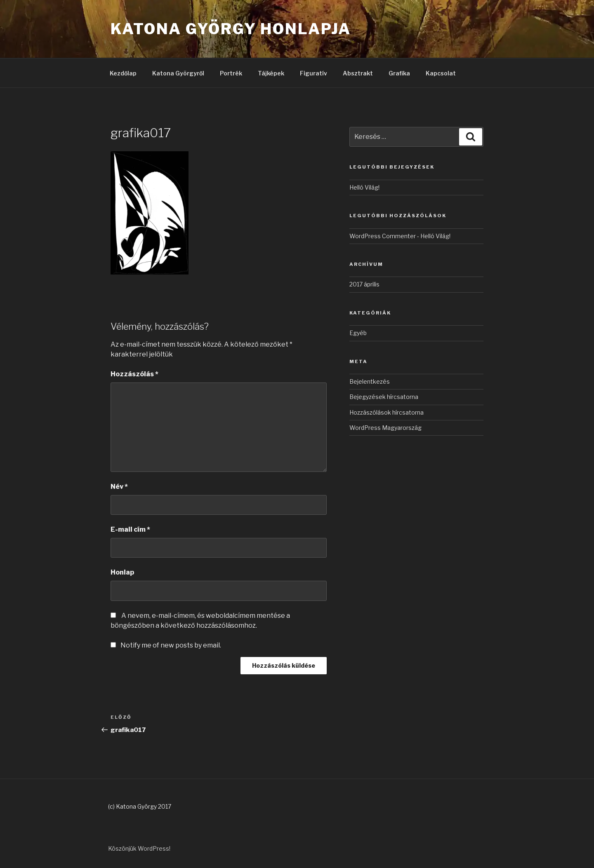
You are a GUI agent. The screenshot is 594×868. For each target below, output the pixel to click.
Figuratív (313, 73)
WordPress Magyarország (385, 428)
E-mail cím (130, 529)
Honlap (122, 572)
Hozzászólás (134, 374)
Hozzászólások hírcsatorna (387, 412)
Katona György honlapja (231, 29)
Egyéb (358, 333)
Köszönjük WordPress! (139, 848)
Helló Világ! (364, 187)
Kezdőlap (123, 73)
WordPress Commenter (383, 236)
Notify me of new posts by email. (171, 645)
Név (119, 487)
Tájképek (271, 73)
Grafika (399, 73)
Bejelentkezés (370, 381)
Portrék (231, 73)
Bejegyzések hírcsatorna (384, 397)
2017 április (364, 284)
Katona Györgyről (178, 73)
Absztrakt (358, 73)
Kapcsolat (441, 73)
